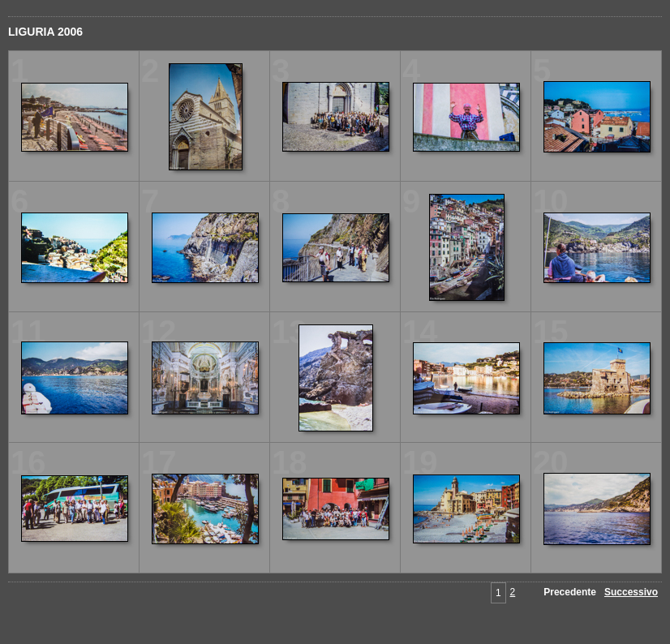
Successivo (631, 592)
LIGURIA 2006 (45, 32)
